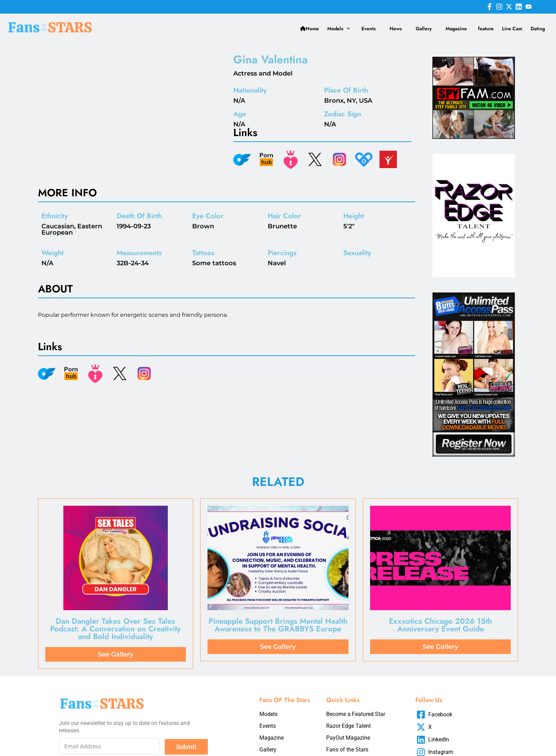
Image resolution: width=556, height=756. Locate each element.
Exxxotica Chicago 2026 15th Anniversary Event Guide (440, 625)
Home (310, 29)
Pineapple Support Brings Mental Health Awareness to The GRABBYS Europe (278, 625)
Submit (186, 747)
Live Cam (512, 29)
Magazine (456, 29)
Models (339, 29)
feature (486, 29)
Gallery (424, 29)
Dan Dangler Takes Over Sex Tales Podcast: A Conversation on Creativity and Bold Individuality (115, 629)
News (396, 29)
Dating (538, 29)
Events (369, 29)
